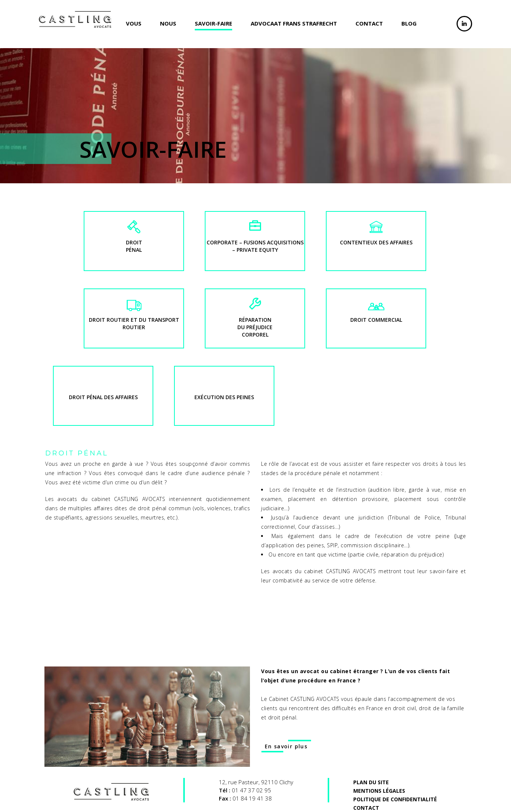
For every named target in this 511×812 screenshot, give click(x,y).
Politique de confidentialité (395, 799)
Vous (134, 23)
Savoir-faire (213, 23)
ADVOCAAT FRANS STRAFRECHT (294, 23)
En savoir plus (286, 746)
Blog (409, 23)
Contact (369, 23)
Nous (168, 23)
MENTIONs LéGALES (379, 791)
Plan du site (371, 782)
